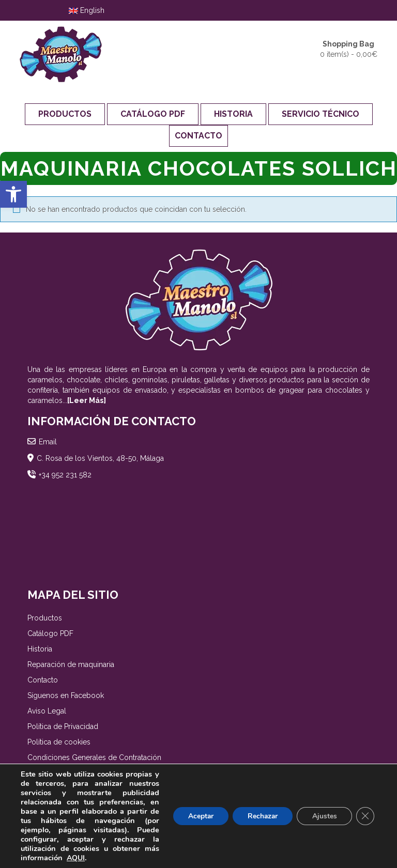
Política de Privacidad (63, 726)
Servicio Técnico (320, 114)
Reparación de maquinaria (71, 664)
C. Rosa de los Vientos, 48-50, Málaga (100, 458)
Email (48, 442)
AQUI (76, 858)
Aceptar (197, 816)
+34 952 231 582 (65, 475)
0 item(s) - (349, 49)
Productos (65, 114)
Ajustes (324, 816)
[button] (13, 194)
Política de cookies (59, 742)
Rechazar (261, 816)
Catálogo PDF (153, 114)
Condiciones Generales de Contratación (94, 757)
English (87, 10)
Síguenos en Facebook (66, 695)
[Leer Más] (87, 400)
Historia (233, 114)
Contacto (198, 136)
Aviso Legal (47, 711)
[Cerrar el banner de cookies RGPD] (365, 816)
